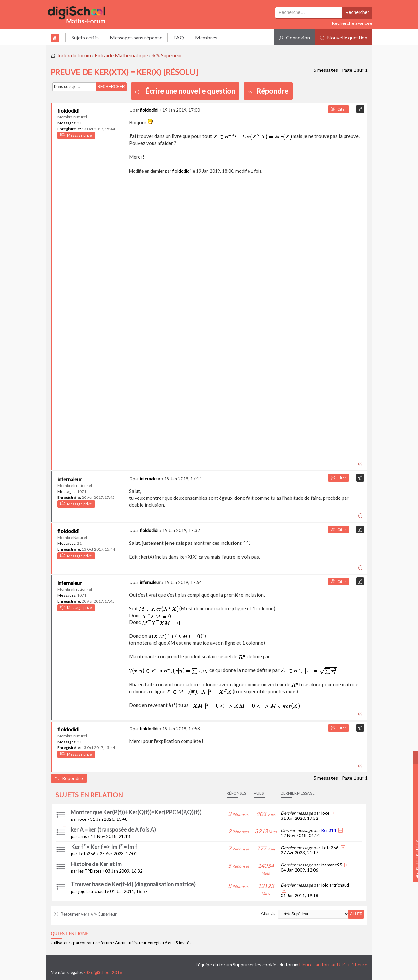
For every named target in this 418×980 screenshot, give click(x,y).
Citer (338, 109)
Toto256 (87, 854)
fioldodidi (68, 110)
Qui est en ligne (69, 934)
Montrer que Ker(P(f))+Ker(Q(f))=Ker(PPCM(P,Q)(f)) (136, 812)
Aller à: (268, 913)
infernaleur (70, 479)
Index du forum (74, 55)
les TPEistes (90, 871)
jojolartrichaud (92, 891)
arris (83, 836)
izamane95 (332, 865)
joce (82, 819)
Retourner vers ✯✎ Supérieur (85, 914)
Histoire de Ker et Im (96, 864)
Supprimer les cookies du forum (266, 965)
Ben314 (329, 830)
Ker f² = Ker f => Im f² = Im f (104, 847)
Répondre (268, 91)
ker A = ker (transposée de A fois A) (113, 829)
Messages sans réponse (136, 37)
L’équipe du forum (214, 965)
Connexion (295, 37)
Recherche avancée (352, 23)
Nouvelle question (344, 37)
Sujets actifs (85, 37)
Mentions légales (67, 972)
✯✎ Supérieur (167, 55)
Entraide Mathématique (121, 55)
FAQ (179, 37)
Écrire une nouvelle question (190, 91)
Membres (206, 37)
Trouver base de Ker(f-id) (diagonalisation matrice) (133, 884)
